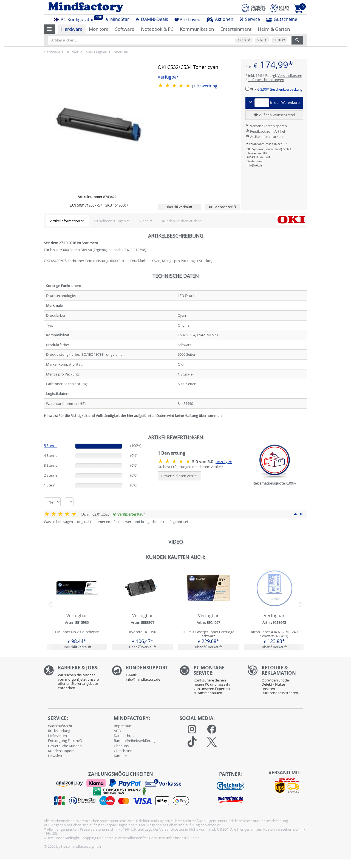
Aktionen (220, 19)
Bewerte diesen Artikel (179, 476)
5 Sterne (51, 446)
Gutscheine (282, 19)
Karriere (120, 756)
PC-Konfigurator (75, 19)
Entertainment (236, 29)
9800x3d (244, 40)
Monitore (99, 29)
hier (196, 838)
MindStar (117, 19)
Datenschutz (124, 736)
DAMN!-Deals (152, 19)
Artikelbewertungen (110, 221)
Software (125, 29)
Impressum (123, 726)
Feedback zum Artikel (265, 131)
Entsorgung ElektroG (65, 741)
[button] (49, 29)
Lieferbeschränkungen (266, 80)
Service (250, 19)
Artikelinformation (65, 221)
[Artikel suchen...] (170, 40)
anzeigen (224, 462)
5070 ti (262, 40)
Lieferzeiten (57, 736)
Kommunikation (197, 29)
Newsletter (57, 756)
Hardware (72, 29)
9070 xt (279, 40)
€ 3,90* (280, 89)
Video (144, 221)
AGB (117, 731)
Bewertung (205, 86)
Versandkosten (290, 76)
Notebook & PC (157, 29)
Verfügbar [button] (168, 77)
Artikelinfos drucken (264, 137)
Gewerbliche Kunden (65, 746)
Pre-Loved (187, 20)
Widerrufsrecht (60, 726)
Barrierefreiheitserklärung (135, 741)
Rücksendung (59, 731)
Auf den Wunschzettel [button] (274, 115)
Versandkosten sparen (266, 126)
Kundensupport (61, 751)
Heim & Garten (274, 29)
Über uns (121, 746)
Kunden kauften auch (180, 221)
